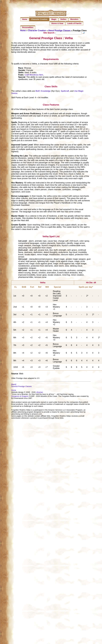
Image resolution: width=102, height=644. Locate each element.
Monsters (74, 19)
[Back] (14, 385)
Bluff (38, 91)
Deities (63, 19)
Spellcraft (65, 91)
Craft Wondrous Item (34, 75)
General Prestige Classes (21, 387)
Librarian (39, 393)
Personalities (28, 27)
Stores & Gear (57, 23)
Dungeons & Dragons (20, 397)
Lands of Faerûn (74, 23)
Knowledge (46, 91)
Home (25, 19)
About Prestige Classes (59, 31)
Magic (54, 19)
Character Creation (39, 19)
